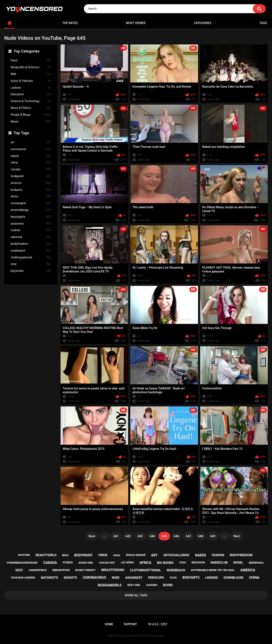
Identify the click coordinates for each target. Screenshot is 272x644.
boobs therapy (85, 570)
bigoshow (198, 563)
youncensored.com (132, 636)
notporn (24, 555)
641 (116, 536)
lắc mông (127, 563)
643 (140, 536)
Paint (31, 61)
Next (237, 536)
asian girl (86, 563)
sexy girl (134, 585)
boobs (168, 585)
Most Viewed (136, 23)
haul (117, 555)
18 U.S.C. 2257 (157, 624)
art (31, 142)
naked (31, 156)
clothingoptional (31, 257)
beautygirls (31, 217)
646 (176, 536)
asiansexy (31, 224)
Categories (203, 23)
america (31, 183)
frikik (103, 555)
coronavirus (31, 149)
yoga (183, 563)
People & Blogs (31, 115)
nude (116, 578)
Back (92, 536)
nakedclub (219, 563)
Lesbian (31, 88)
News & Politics (31, 108)
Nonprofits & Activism (31, 67)
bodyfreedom (31, 244)
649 (213, 536)
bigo (65, 555)
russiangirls (31, 203)
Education (31, 94)
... (104, 536)
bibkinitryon (61, 570)
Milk (31, 74)
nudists (31, 230)
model (238, 563)
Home (109, 624)
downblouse (234, 578)
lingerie (212, 578)
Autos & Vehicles (31, 81)
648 (201, 536)
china (31, 163)
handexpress (38, 570)
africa (31, 196)
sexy (31, 264)
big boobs (31, 271)
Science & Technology (31, 101)
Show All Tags (136, 595)
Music (31, 122)
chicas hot (107, 563)
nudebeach (31, 251)
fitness (68, 563)
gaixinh (152, 585)
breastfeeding (113, 570)
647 (188, 536)
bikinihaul (256, 563)
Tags (263, 23)
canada (31, 169)
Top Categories (27, 51)
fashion (218, 555)
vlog (173, 578)
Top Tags (21, 133)
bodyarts (31, 190)
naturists (31, 237)
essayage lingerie (23, 578)
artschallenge (31, 210)
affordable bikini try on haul (213, 570)
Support (130, 624)
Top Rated (70, 23)
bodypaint (31, 176)
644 (152, 536)
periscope (156, 578)
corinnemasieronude (22, 563)
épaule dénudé (136, 555)
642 (128, 536)
